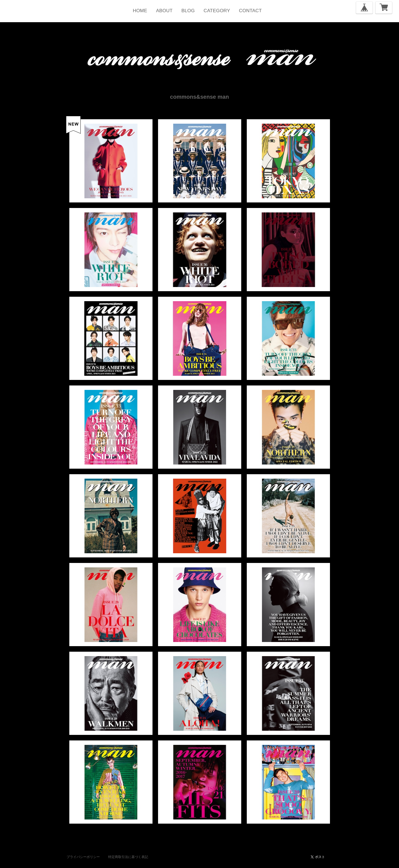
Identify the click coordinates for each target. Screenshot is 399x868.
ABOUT (164, 11)
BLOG (188, 11)
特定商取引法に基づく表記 (128, 857)
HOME (140, 11)
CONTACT (250, 11)
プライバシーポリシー (83, 857)
